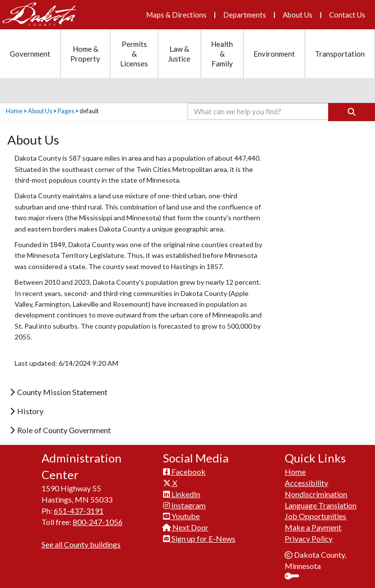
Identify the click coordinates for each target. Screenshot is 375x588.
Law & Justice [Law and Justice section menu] (179, 54)
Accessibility (306, 483)
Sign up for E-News (199, 538)
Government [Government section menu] (30, 54)
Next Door (186, 527)
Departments (245, 15)
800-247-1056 (98, 522)
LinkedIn (182, 494)
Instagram (184, 505)
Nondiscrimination (316, 494)
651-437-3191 (79, 511)
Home (14, 111)
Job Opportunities (315, 516)
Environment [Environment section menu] (274, 54)
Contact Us (347, 15)
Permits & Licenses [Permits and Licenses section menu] (134, 54)
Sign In (296, 577)
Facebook (184, 472)
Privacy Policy (309, 538)
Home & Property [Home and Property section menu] (85, 54)
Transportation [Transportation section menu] (340, 54)
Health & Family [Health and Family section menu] (222, 54)
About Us (298, 15)
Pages (66, 111)
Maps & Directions (176, 15)
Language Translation (321, 505)
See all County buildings (81, 544)
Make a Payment (313, 527)
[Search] (352, 112)
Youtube (181, 516)
